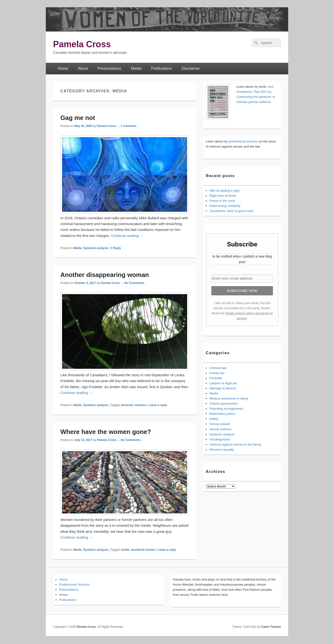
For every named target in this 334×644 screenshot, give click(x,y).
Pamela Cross (82, 44)
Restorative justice (222, 414)
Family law (217, 373)
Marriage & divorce (223, 388)
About (83, 68)
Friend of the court (222, 201)
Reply (116, 248)
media (125, 550)
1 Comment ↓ (130, 126)
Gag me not (78, 118)
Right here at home (223, 196)
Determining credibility (225, 206)
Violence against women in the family (235, 444)
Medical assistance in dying (229, 398)
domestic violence (134, 405)
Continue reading (127, 236)
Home (63, 68)
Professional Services (74, 585)
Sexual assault (220, 424)
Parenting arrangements (226, 409)
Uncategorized (220, 439)
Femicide (216, 378)
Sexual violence (220, 429)
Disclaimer (191, 68)
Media (136, 68)
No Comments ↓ (135, 283)
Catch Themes (271, 627)
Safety (214, 419)
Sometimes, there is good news (231, 211)
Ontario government (223, 404)
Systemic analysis (96, 248)
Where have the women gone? (106, 432)
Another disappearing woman (105, 275)
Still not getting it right (224, 191)
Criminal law (218, 368)
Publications (161, 68)
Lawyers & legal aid (223, 383)
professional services (243, 141)
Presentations (109, 68)
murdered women (143, 550)
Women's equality (222, 450)
